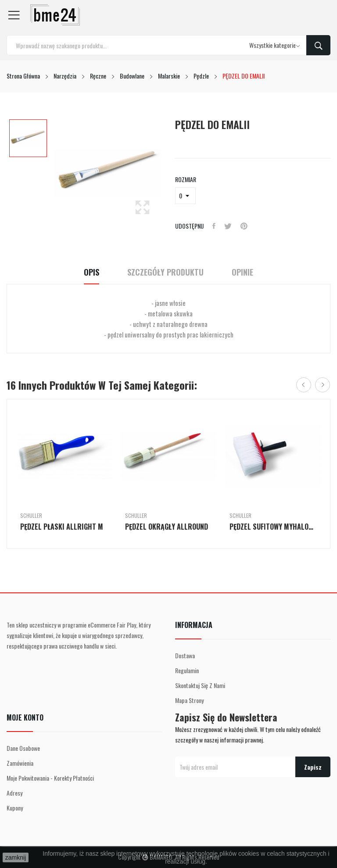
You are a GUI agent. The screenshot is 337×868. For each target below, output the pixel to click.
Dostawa (185, 655)
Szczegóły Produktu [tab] (165, 272)
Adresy (14, 793)
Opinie (242, 272)
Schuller (31, 516)
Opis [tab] (91, 272)
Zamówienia (20, 763)
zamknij (16, 857)
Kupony (15, 808)
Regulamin (187, 670)
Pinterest (244, 226)
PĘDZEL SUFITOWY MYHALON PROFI (273, 527)
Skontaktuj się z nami (200, 685)
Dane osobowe (23, 748)
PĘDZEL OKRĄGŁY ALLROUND (167, 527)
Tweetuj (228, 226)
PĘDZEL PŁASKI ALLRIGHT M (62, 527)
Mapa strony (189, 700)
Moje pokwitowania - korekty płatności (50, 778)
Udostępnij (214, 226)
